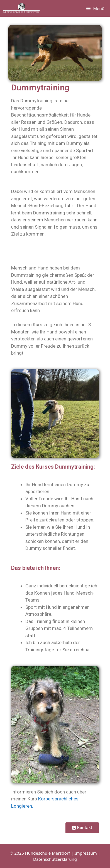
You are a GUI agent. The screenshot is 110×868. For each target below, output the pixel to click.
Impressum (85, 853)
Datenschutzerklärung (55, 859)
